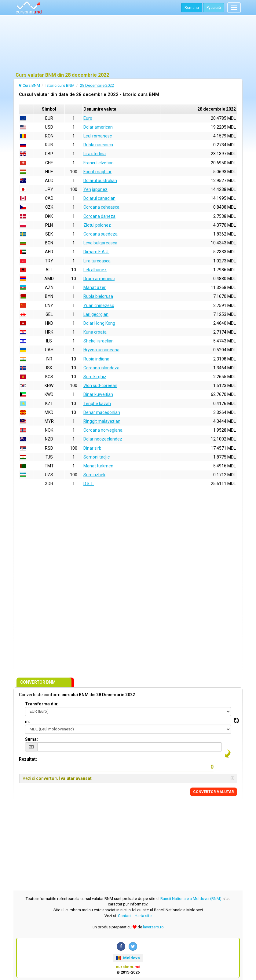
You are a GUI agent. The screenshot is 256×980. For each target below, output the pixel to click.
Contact (125, 916)
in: (27, 722)
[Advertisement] (128, 44)
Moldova (128, 958)
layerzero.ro (153, 927)
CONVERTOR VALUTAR (214, 792)
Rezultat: (28, 759)
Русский (214, 8)
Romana (192, 8)
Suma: (31, 739)
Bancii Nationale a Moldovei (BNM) (191, 899)
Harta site (143, 916)
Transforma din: (42, 704)
